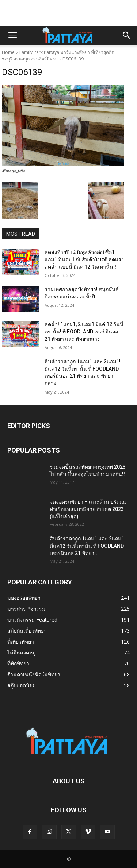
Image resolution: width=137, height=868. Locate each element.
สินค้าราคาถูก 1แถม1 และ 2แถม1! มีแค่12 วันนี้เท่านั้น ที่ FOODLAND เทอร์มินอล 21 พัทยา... (88, 546)
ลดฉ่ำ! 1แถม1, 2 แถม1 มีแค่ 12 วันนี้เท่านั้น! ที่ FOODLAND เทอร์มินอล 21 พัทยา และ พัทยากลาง (84, 331)
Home (8, 52)
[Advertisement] (69, 13)
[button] (12, 35)
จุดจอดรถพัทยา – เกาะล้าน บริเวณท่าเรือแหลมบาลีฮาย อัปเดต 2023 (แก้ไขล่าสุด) (88, 509)
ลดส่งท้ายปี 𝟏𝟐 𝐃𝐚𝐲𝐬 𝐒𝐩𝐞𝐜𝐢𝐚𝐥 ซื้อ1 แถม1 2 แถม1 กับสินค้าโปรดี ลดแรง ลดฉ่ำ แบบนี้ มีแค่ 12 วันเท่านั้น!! (84, 259)
